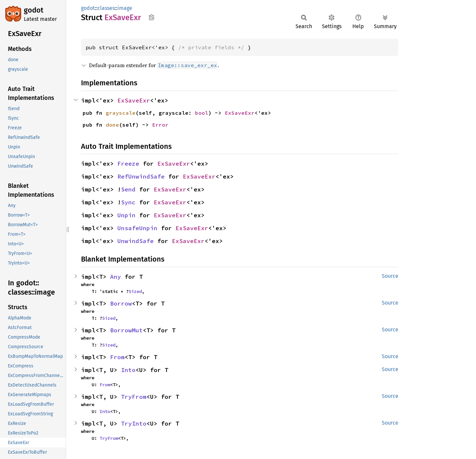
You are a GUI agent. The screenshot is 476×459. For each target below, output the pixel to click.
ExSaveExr (134, 100)
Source (390, 276)
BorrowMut (126, 330)
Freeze (128, 164)
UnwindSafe (136, 241)
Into (128, 370)
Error (160, 125)
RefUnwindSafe (141, 176)
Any (116, 277)
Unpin (126, 215)
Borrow (121, 303)
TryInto (134, 423)
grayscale (121, 113)
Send (128, 189)
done (112, 125)
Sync (128, 202)
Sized (135, 291)
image (125, 8)
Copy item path (152, 17)
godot (34, 10)
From (117, 357)
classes (106, 8)
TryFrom (134, 397)
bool (202, 113)
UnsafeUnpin (137, 228)
